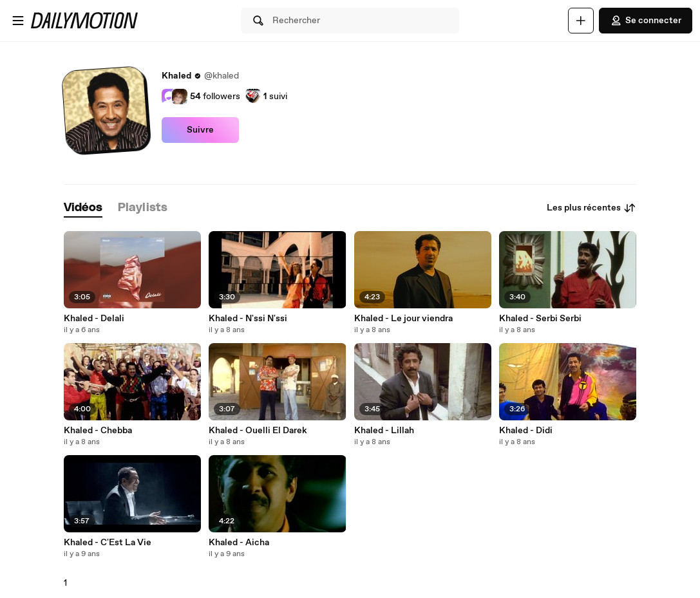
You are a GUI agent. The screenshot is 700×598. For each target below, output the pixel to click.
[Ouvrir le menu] (18, 21)
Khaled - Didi (526, 431)
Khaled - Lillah (384, 431)
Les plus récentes (591, 208)
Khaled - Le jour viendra (403, 319)
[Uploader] (581, 21)
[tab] (83, 208)
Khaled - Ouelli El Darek (258, 431)
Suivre (200, 130)
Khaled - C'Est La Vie (108, 543)
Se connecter (646, 21)
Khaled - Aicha (239, 543)
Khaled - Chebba (98, 431)
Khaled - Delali (94, 319)
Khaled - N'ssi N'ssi (248, 319)
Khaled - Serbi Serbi (540, 319)
